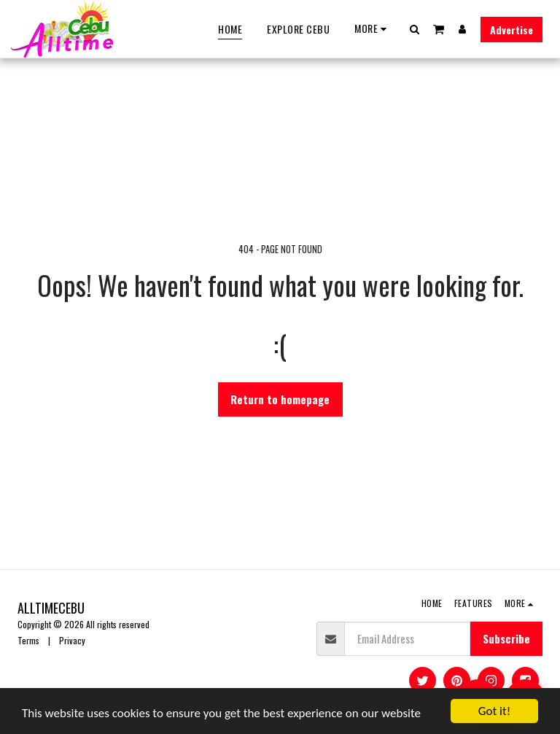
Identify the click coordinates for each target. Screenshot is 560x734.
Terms (28, 640)
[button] (415, 29)
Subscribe (506, 638)
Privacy (72, 640)
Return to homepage (280, 399)
